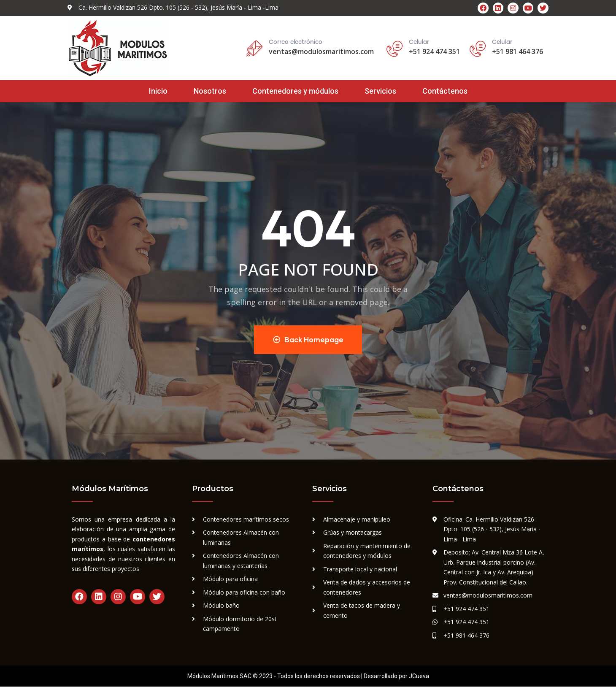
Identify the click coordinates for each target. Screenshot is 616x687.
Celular (502, 42)
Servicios (380, 91)
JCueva (419, 676)
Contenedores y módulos (295, 91)
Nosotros (210, 91)
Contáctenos (445, 91)
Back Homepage (308, 339)
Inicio (158, 91)
